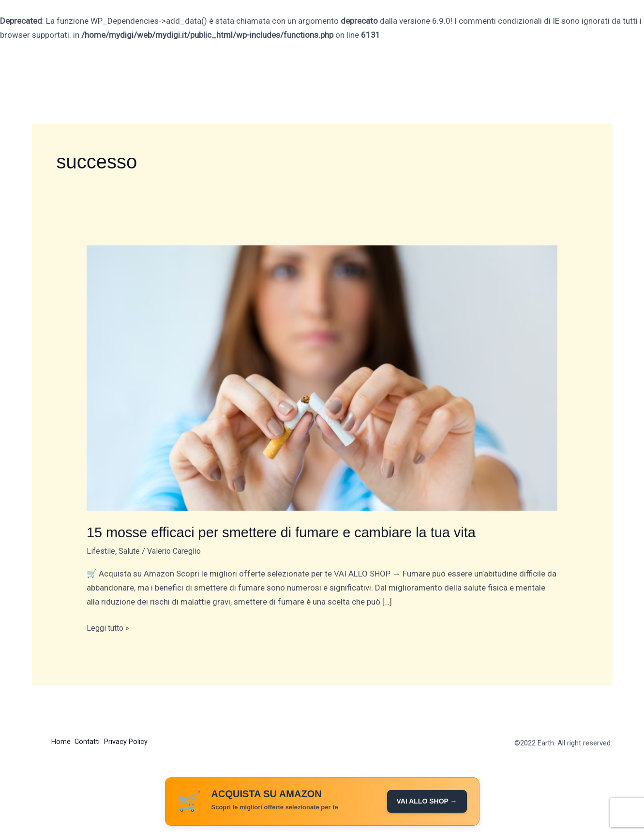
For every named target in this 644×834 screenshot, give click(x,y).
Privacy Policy (133, 742)
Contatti (91, 742)
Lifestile (101, 550)
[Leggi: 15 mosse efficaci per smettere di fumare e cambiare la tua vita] (322, 378)
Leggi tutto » (110, 627)
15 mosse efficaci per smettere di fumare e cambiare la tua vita (289, 532)
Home (61, 742)
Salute (131, 550)
